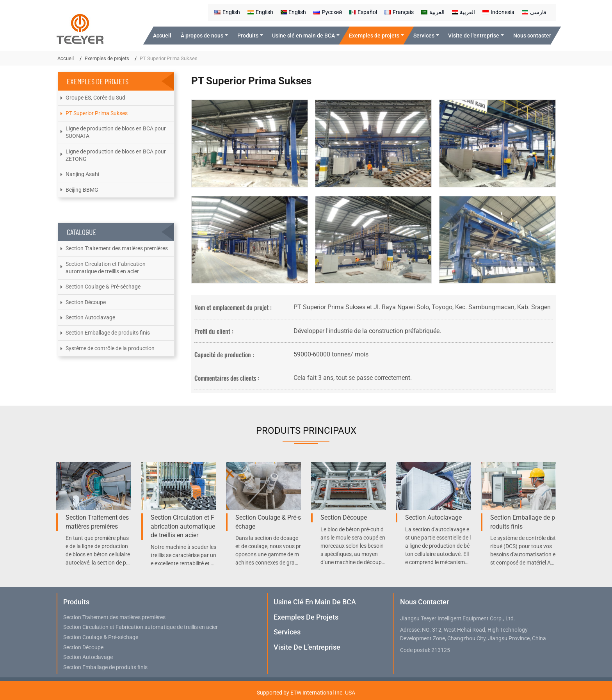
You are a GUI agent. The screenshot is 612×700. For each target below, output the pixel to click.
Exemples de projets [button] (374, 36)
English (227, 12)
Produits (76, 602)
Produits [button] (248, 36)
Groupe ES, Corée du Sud (95, 98)
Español (363, 12)
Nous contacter (532, 36)
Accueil (162, 36)
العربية (433, 12)
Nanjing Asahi (82, 174)
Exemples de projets (107, 58)
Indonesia (498, 12)
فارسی (534, 12)
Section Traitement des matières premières (117, 248)
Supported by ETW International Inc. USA (306, 693)
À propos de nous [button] (202, 36)
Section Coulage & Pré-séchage (103, 287)
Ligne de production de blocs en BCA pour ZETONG (116, 155)
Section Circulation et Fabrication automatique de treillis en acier (106, 268)
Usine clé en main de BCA (315, 602)
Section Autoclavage (90, 317)
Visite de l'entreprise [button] (474, 36)
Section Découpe (86, 302)
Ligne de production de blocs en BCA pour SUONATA (116, 132)
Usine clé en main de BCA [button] (303, 36)
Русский (328, 12)
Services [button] (424, 36)
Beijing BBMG (82, 190)
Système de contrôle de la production (110, 348)
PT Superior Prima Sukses (97, 113)
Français (399, 12)
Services (287, 632)
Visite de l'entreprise (307, 647)
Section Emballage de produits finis (108, 333)
